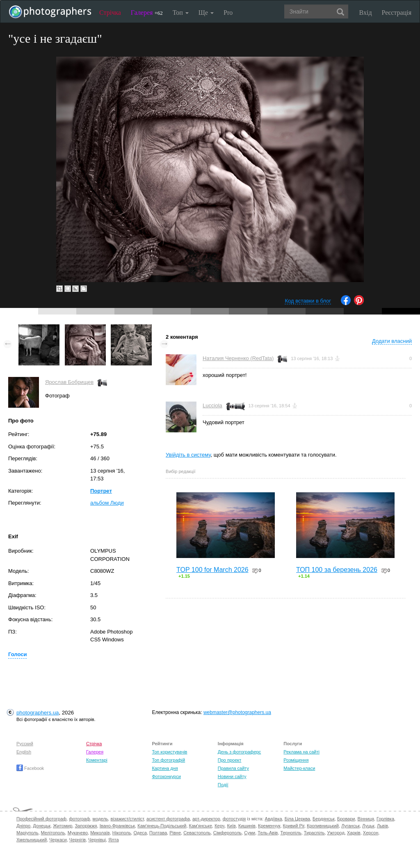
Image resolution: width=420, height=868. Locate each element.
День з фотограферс (240, 752)
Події (223, 785)
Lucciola (212, 405)
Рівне (175, 833)
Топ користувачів (169, 752)
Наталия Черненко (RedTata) (238, 358)
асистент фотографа (168, 819)
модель (100, 819)
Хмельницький (32, 840)
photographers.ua (38, 713)
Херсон (371, 833)
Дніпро (23, 826)
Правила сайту (233, 768)
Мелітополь (53, 833)
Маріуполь (27, 833)
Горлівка (385, 819)
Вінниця (366, 819)
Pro (228, 13)
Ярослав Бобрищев (69, 382)
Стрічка (110, 13)
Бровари (346, 819)
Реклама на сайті (301, 752)
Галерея (147, 13)
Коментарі (97, 760)
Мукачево (78, 833)
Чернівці (97, 840)
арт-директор (206, 819)
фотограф (79, 819)
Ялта (113, 840)
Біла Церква (297, 819)
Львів (382, 826)
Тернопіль (291, 833)
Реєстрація (397, 13)
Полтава (158, 833)
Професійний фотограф (41, 819)
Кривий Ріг (294, 826)
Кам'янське (201, 826)
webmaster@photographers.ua (237, 712)
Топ (181, 13)
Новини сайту (232, 776)
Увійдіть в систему (188, 455)
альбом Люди (107, 503)
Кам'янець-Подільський (162, 826)
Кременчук (269, 826)
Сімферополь (227, 833)
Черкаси (58, 840)
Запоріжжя (86, 826)
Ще (206, 13)
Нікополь (122, 833)
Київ (231, 826)
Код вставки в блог (308, 301)
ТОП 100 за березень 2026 (337, 570)
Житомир (63, 826)
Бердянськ (324, 819)
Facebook (30, 768)
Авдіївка (274, 819)
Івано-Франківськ (117, 826)
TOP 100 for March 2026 (212, 570)
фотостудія (234, 819)
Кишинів (247, 826)
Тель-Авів (268, 833)
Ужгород (336, 833)
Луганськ (350, 826)
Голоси (17, 654)
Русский (25, 744)
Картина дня (165, 768)
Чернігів (78, 840)
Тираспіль (314, 833)
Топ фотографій (168, 760)
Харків (354, 833)
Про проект (229, 760)
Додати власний (392, 341)
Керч (219, 826)
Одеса (140, 833)
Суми (250, 833)
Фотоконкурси (166, 776)
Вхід (366, 13)
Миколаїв (100, 833)
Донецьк (42, 826)
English (24, 752)
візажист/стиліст (127, 819)
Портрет (101, 491)
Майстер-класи (299, 768)
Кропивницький (323, 826)
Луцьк (368, 826)
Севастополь (197, 833)
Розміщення (296, 760)
